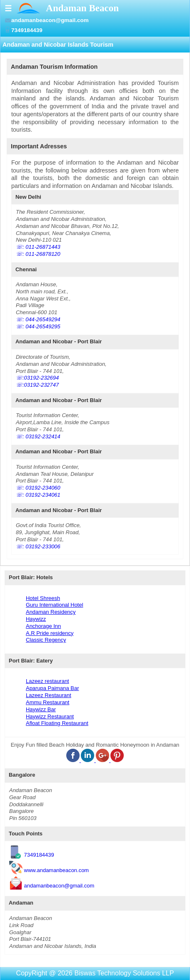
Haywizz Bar (41, 709)
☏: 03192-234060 (38, 488)
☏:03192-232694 (37, 378)
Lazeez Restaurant (49, 695)
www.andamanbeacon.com (57, 870)
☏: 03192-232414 (38, 436)
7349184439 (39, 855)
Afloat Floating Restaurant (57, 723)
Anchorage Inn (43, 626)
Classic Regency (46, 640)
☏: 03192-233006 (38, 546)
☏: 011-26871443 (38, 247)
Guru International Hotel (55, 605)
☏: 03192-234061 (38, 495)
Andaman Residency (51, 612)
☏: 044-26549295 (38, 326)
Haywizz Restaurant (50, 716)
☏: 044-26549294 (38, 319)
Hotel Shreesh (43, 598)
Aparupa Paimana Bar (52, 688)
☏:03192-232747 (37, 385)
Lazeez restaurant (47, 681)
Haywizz (36, 619)
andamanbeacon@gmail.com (59, 886)
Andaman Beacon (82, 8)
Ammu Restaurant (47, 702)
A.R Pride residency (50, 633)
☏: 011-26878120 (38, 254)
